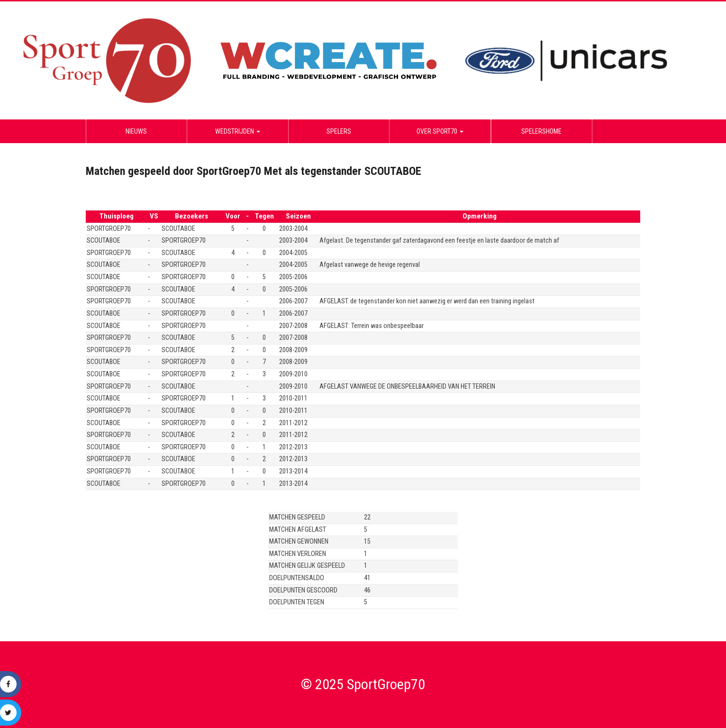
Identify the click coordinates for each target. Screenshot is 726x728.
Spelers (339, 131)
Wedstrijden (238, 131)
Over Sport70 (440, 131)
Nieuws (136, 131)
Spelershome (541, 131)
